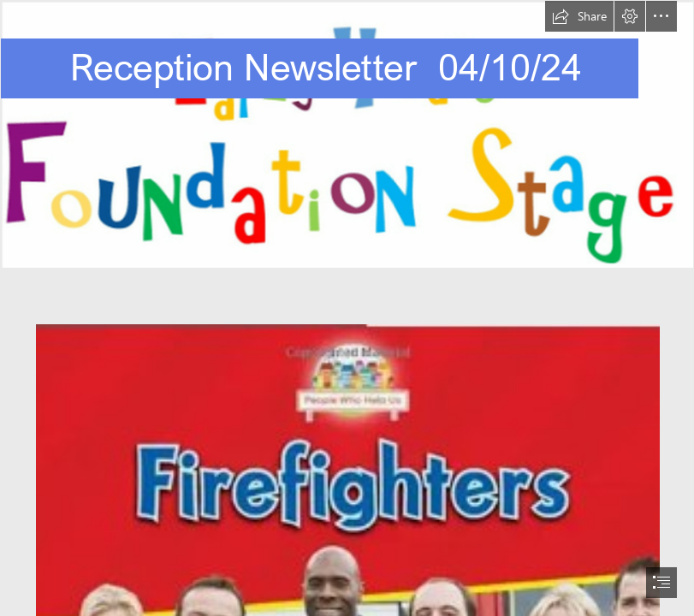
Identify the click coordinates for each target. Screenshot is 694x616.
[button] (579, 16)
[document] (347, 308)
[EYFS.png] (347, 134)
